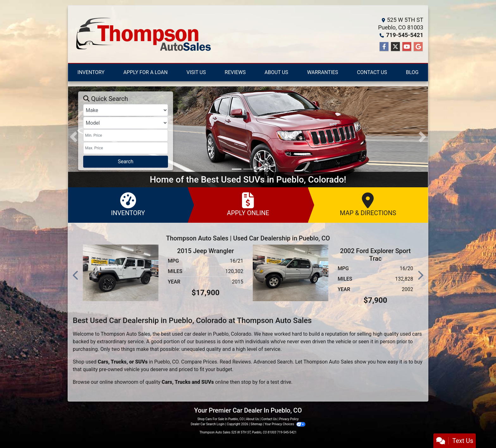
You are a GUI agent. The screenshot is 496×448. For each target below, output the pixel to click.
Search (125, 162)
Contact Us (269, 419)
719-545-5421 (405, 35)
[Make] (126, 110)
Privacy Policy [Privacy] (289, 419)
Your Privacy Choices (285, 424)
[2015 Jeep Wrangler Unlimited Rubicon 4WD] (121, 273)
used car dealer (189, 334)
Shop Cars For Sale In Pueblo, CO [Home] (220, 419)
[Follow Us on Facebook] (384, 47)
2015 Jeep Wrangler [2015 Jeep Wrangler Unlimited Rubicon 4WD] (205, 251)
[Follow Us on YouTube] (407, 47)
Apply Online (248, 205)
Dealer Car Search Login (208, 424)
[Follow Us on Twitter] (395, 47)
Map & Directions (368, 205)
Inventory (128, 205)
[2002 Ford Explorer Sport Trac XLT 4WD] (291, 273)
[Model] (126, 123)
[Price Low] (126, 135)
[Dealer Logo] (143, 34)
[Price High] (126, 148)
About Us (253, 419)
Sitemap (256, 424)
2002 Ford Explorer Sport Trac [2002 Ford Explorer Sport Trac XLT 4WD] (375, 255)
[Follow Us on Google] (418, 47)
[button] (74, 137)
